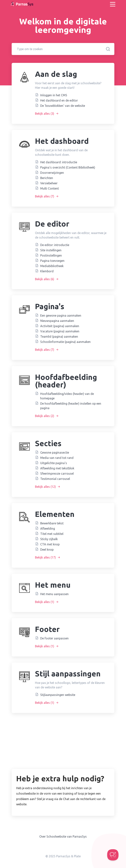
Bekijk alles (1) (47, 602)
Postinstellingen (51, 255)
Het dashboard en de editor (59, 100)
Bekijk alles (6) (47, 279)
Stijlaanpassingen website (58, 695)
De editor (52, 224)
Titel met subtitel (52, 534)
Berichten (47, 178)
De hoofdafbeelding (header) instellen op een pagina (71, 406)
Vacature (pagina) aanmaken (60, 331)
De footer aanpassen (54, 638)
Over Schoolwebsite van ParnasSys (63, 836)
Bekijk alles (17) (48, 557)
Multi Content (50, 188)
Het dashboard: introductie (59, 162)
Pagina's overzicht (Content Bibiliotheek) (68, 167)
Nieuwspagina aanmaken (57, 321)
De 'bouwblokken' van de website (63, 106)
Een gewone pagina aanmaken (61, 315)
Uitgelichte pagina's (54, 463)
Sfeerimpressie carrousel (57, 474)
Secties (48, 443)
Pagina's (50, 306)
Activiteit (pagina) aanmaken (60, 326)
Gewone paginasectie (55, 452)
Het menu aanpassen (54, 594)
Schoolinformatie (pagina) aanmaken (65, 342)
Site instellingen (51, 250)
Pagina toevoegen (52, 261)
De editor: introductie (55, 245)
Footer (47, 629)
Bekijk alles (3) (47, 114)
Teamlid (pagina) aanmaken (59, 337)
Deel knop (47, 550)
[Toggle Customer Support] (113, 855)
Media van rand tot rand (57, 458)
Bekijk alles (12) (48, 487)
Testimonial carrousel (55, 479)
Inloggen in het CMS (54, 95)
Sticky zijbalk (49, 539)
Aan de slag (56, 74)
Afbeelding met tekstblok (57, 468)
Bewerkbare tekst (52, 523)
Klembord (47, 271)
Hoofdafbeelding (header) (66, 381)
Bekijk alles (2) (47, 416)
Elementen (55, 514)
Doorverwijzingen (52, 173)
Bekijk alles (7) (47, 196)
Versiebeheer (49, 183)
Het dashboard (62, 141)
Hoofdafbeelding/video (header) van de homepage (67, 396)
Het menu (53, 585)
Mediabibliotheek (52, 266)
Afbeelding (48, 528)
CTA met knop (50, 544)
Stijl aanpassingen (68, 674)
